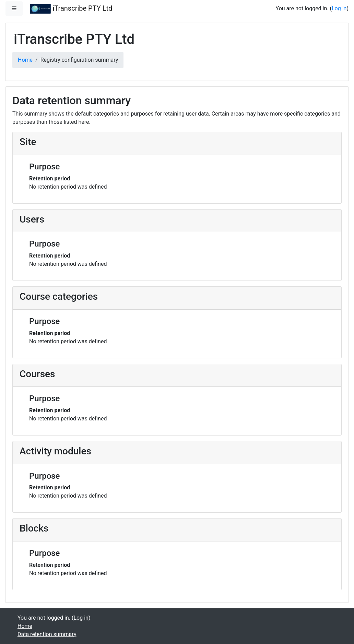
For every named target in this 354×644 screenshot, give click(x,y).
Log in (339, 8)
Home (25, 60)
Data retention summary (47, 634)
